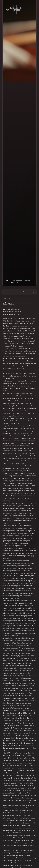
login (33, 292)
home (7, 281)
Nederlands (26, 292)
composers (17, 281)
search (28, 281)
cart (19, 283)
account (10, 283)
